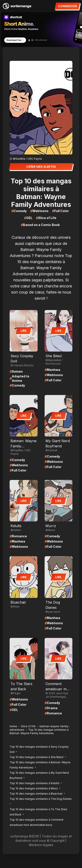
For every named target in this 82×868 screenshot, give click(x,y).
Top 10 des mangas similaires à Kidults (35, 783)
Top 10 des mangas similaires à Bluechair (36, 794)
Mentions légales (41, 845)
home (13, 726)
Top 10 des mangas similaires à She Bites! (37, 757)
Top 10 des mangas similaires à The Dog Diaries (41, 799)
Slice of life (28, 726)
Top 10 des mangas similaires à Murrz (34, 788)
